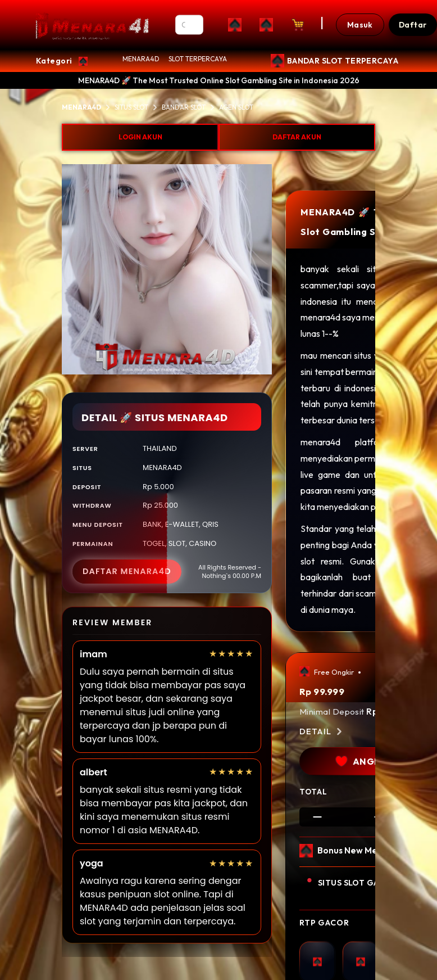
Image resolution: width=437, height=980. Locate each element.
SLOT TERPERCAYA (198, 59)
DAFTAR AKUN (297, 137)
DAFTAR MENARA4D (127, 571)
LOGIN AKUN (140, 137)
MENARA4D (141, 59)
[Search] (190, 25)
